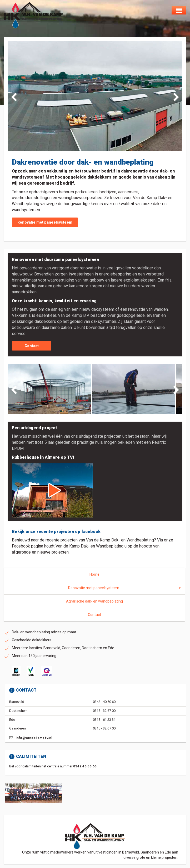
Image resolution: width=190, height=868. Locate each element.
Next (174, 96)
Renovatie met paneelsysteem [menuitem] (94, 588)
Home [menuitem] (94, 574)
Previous (16, 96)
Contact (32, 346)
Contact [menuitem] (94, 615)
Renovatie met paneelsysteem (45, 222)
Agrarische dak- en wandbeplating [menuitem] (94, 601)
